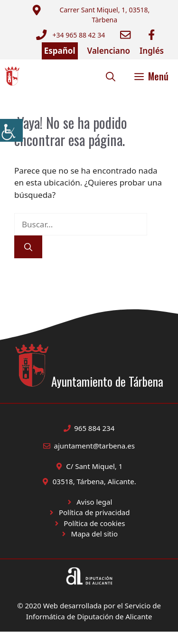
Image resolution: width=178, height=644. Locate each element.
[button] (111, 76)
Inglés (152, 51)
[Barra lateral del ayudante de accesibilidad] (11, 130)
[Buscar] (28, 247)
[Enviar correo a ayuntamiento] (96, 15)
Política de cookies (94, 523)
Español (60, 51)
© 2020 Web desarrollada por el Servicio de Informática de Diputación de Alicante (89, 611)
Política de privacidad (94, 512)
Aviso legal (94, 502)
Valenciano (109, 51)
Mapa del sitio (94, 534)
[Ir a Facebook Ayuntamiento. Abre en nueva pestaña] (151, 35)
